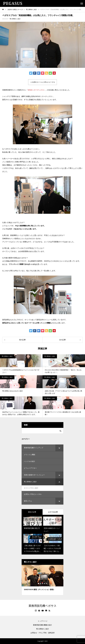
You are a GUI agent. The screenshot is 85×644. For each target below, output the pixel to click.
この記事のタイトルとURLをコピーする (42, 82)
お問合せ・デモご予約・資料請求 (43, 633)
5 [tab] (47, 584)
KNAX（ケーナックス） (37, 90)
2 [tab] (41, 584)
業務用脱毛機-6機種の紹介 (43, 625)
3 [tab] (43, 584)
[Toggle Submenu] (59, 448)
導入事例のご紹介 (15, 19)
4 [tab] (45, 584)
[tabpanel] (42, 580)
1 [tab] (39, 584)
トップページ (43, 621)
